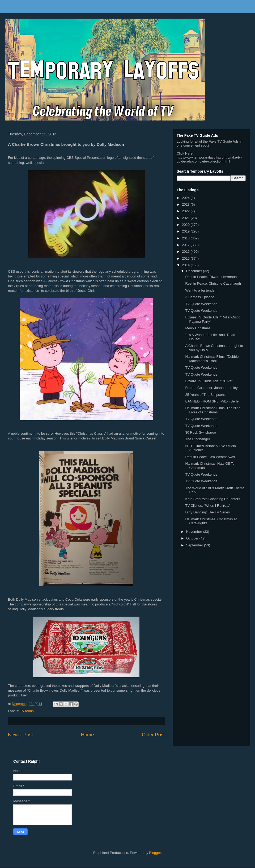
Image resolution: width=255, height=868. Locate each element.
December (195, 271)
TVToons (27, 711)
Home (88, 735)
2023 (186, 204)
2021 (186, 218)
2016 (186, 252)
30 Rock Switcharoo (201, 432)
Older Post (153, 735)
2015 (186, 258)
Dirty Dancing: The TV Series (207, 512)
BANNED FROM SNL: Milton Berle (212, 401)
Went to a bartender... (202, 290)
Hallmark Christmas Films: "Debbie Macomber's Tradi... (212, 359)
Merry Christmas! (198, 328)
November (195, 532)
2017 (186, 245)
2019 (186, 231)
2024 (186, 198)
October (193, 538)
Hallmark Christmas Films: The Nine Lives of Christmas (213, 410)
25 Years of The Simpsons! (206, 395)
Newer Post (20, 735)
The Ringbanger (197, 439)
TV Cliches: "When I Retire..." (208, 506)
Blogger (155, 853)
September (195, 545)
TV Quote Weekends (201, 304)
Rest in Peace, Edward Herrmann (211, 277)
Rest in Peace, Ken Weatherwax (210, 457)
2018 (186, 238)
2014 (186, 265)
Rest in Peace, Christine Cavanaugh (213, 283)
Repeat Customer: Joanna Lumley (211, 388)
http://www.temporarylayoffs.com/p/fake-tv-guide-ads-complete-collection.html (209, 159)
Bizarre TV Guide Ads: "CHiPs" (209, 381)
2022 (186, 211)
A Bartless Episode (200, 297)
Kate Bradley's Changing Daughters (212, 499)
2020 (186, 225)
